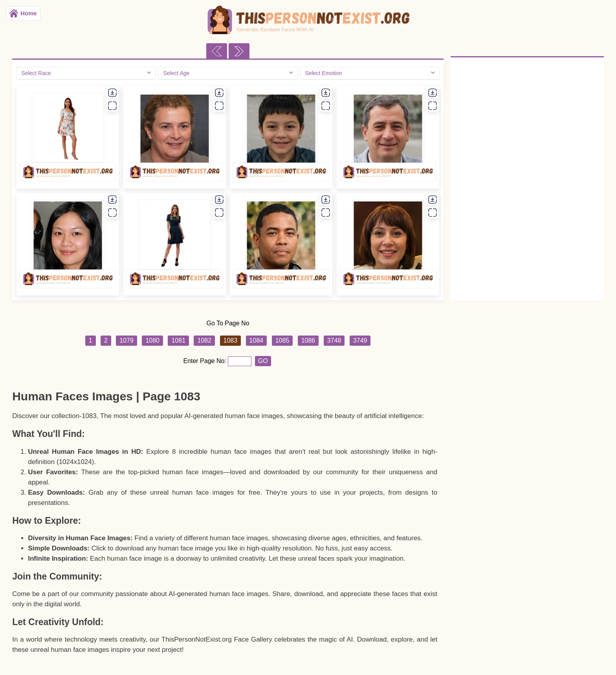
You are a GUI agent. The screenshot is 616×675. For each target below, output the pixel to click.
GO (263, 361)
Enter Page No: (205, 361)
